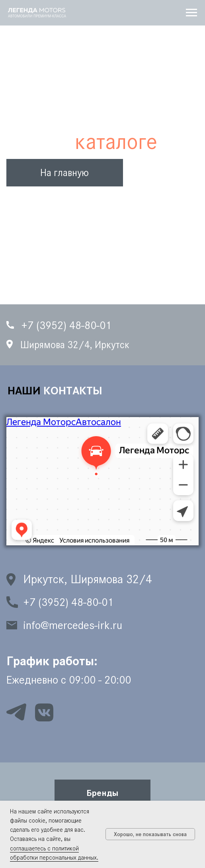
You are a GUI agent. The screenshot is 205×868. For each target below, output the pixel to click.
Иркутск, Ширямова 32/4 (88, 579)
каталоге (116, 142)
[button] (102, 792)
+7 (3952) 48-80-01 (68, 602)
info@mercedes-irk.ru (73, 625)
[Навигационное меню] (191, 13)
